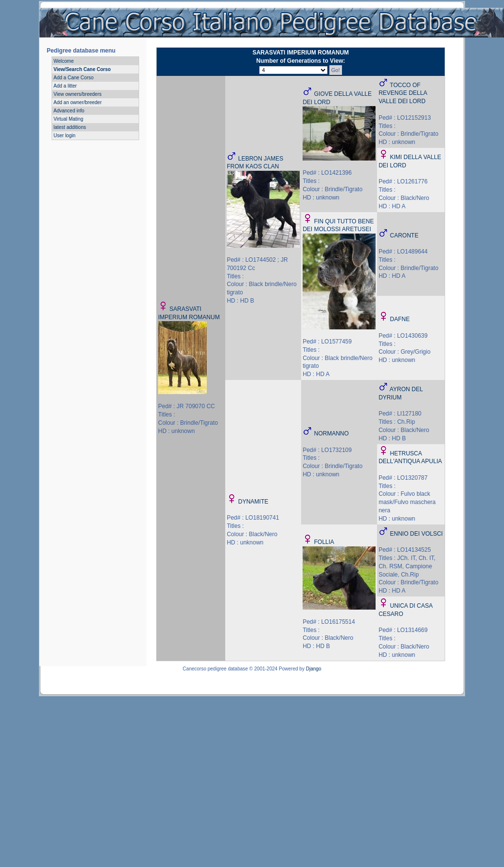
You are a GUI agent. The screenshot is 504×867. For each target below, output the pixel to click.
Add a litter (65, 86)
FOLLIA (324, 542)
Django (314, 669)
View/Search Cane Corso (82, 69)
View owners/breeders (78, 94)
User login (64, 135)
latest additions (70, 127)
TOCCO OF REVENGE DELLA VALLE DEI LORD (403, 93)
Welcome (64, 61)
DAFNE (400, 319)
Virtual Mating (68, 119)
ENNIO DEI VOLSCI (417, 534)
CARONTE (405, 235)
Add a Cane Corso (73, 78)
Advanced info (69, 111)
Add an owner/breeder (78, 102)
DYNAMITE (253, 502)
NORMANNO (332, 433)
